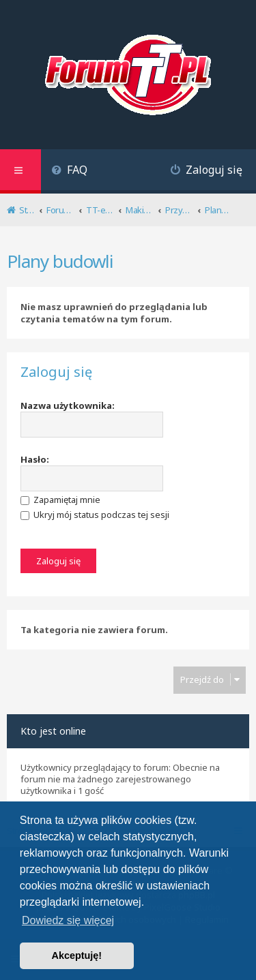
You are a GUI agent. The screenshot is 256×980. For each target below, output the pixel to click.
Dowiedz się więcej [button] (68, 920)
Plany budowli (60, 261)
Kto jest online (53, 731)
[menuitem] (69, 171)
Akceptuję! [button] (77, 955)
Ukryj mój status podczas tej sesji (95, 515)
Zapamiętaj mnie (60, 500)
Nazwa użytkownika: (68, 405)
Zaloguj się (56, 372)
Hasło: (35, 459)
